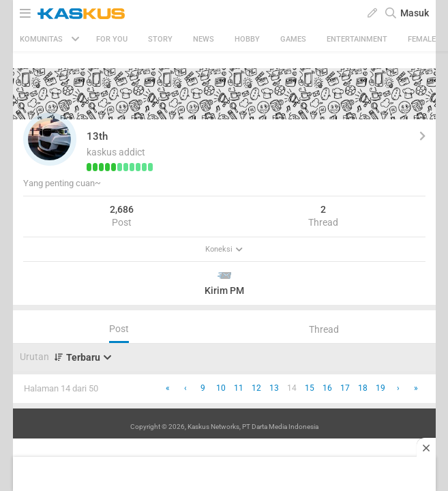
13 (274, 388)
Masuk (415, 13)
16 (327, 388)
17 (345, 388)
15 (310, 388)
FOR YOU (112, 39)
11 (239, 388)
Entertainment (357, 39)
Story (160, 39)
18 (363, 388)
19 (380, 388)
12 (256, 388)
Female (422, 39)
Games (293, 39)
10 (221, 388)
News (204, 39)
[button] (50, 139)
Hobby (247, 39)
